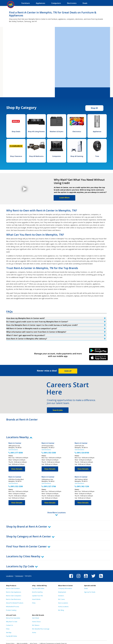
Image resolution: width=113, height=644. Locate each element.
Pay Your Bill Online (38, 579)
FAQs (34, 593)
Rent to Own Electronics (13, 590)
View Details (17, 469)
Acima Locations (63, 597)
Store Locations (63, 593)
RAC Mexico (36, 616)
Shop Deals (16, 131)
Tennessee (19, 566)
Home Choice (36, 612)
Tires (97, 156)
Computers (56, 156)
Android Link (98, 351)
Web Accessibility (22, 634)
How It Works (36, 590)
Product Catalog (11, 601)
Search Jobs (58, 410)
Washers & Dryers (56, 131)
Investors (61, 586)
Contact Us (9, 616)
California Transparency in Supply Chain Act (53, 634)
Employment (62, 582)
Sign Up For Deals (90, 582)
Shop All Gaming (77, 156)
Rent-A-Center (15, 443)
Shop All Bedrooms (36, 156)
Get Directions (13, 450)
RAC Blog (61, 601)
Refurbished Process (13, 597)
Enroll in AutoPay (37, 582)
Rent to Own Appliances (14, 582)
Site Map (9, 623)
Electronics (77, 131)
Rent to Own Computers (14, 586)
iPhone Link (98, 358)
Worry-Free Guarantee (13, 608)
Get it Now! (36, 608)
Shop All (94, 108)
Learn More (64, 198)
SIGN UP (68, 371)
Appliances (97, 131)
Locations (10, 566)
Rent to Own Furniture (13, 579)
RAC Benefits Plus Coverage (41, 619)
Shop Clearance (16, 156)
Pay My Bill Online (12, 626)
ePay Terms (34, 634)
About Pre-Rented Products (15, 593)
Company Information (65, 579)
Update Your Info (38, 586)
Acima (34, 623)
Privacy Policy (10, 634)
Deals (86, 579)
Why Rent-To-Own (12, 612)
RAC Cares (61, 590)
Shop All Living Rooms (36, 131)
